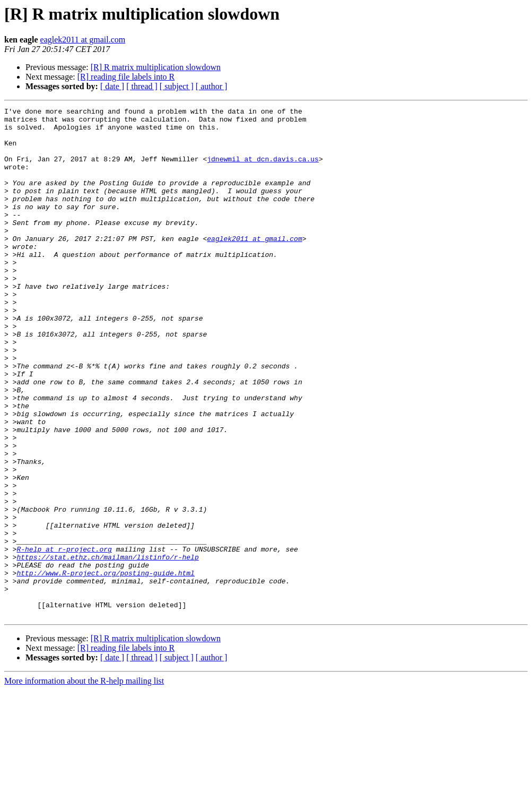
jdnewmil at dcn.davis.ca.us (263, 170)
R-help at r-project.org (64, 638)
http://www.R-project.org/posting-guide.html (105, 667)
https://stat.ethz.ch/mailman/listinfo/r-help (107, 648)
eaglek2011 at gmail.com (83, 40)
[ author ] (212, 86)
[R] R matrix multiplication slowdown (156, 67)
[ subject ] (177, 86)
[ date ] (112, 86)
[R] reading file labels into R (126, 77)
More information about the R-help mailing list (84, 783)
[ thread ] (142, 86)
